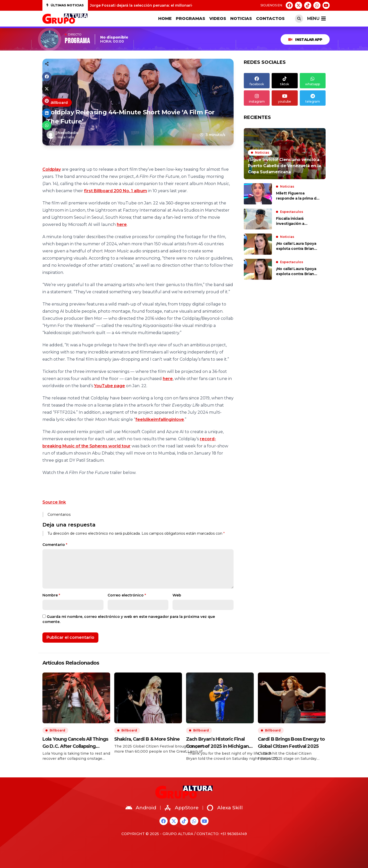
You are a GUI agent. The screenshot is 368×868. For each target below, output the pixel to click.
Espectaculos (292, 212)
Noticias (241, 19)
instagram (257, 98)
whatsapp (313, 81)
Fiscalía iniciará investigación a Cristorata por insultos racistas (297, 221)
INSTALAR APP (305, 40)
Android (141, 808)
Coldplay (52, 169)
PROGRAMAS (191, 19)
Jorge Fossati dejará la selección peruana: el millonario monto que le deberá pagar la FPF (175, 5)
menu (316, 19)
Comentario (55, 545)
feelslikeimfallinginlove (160, 419)
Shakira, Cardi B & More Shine (147, 739)
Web (177, 595)
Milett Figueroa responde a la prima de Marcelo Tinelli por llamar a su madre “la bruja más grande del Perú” (297, 196)
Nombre (51, 595)
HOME (165, 19)
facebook (257, 81)
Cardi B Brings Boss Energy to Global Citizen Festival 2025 (291, 743)
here (122, 224)
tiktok (285, 81)
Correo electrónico (127, 595)
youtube (285, 98)
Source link (54, 502)
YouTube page (110, 386)
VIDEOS (218, 19)
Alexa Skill (225, 808)
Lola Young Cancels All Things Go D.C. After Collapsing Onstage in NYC (75, 743)
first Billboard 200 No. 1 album (116, 191)
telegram (313, 98)
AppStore (182, 808)
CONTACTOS (270, 19)
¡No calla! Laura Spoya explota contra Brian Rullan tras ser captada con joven (297, 246)
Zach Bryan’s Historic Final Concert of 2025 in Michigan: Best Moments (218, 743)
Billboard (59, 103)
